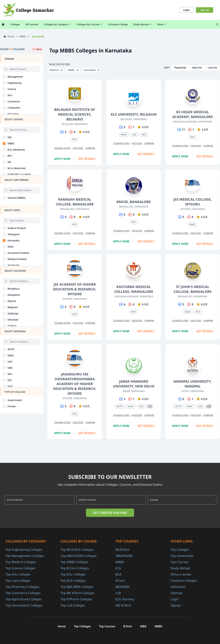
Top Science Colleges (21, 568)
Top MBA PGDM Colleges (78, 556)
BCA (119, 574)
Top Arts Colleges (18, 574)
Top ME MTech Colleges (78, 593)
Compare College (118, 24)
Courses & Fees (62, 148)
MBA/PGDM (124, 556)
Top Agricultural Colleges (24, 599)
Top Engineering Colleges (24, 550)
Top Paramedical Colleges (24, 605)
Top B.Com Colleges (75, 568)
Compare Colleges (184, 581)
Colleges (15, 24)
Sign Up (205, 10)
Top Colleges (180, 550)
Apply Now (62, 159)
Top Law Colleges (18, 581)
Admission (178, 587)
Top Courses (179, 562)
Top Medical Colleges (21, 562)
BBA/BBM (122, 587)
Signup (176, 605)
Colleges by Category (57, 24)
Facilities (78, 148)
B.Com (120, 581)
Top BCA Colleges (73, 581)
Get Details (87, 159)
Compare (90, 148)
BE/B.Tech (123, 550)
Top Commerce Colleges (23, 593)
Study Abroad (142, 24)
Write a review (181, 574)
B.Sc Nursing (125, 599)
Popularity (180, 68)
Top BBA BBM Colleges (77, 587)
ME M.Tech (123, 605)
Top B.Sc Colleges (73, 574)
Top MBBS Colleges (74, 562)
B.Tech (128, 626)
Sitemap (176, 593)
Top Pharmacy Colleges (22, 587)
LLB (118, 593)
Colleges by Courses (89, 24)
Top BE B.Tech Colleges (77, 550)
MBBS (23, 36)
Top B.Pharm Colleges (76, 599)
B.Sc (119, 568)
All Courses (32, 24)
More (162, 24)
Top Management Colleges (25, 556)
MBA (143, 626)
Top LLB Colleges (73, 605)
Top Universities (182, 556)
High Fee (197, 68)
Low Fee (212, 68)
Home (9, 36)
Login (186, 10)
